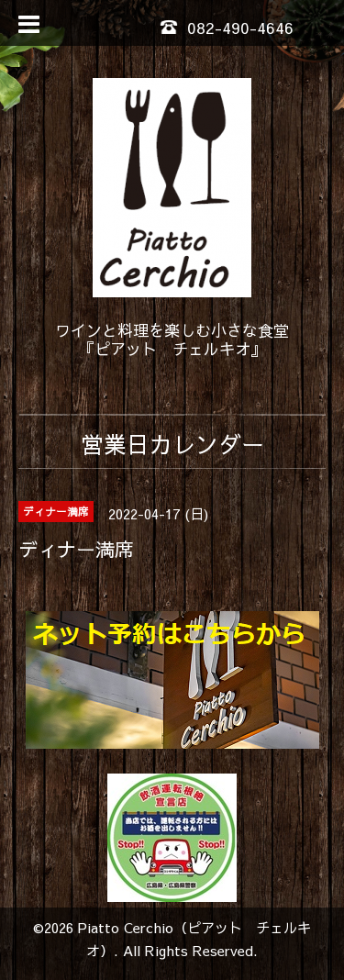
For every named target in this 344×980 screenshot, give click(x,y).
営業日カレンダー (172, 444)
